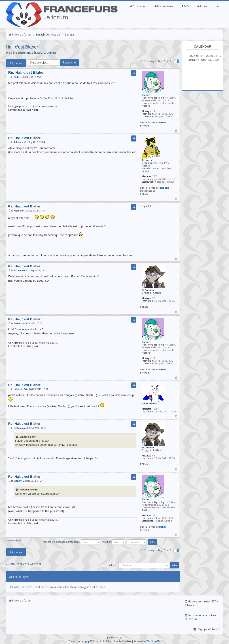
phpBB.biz (107, 641)
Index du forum (208, 6)
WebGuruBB (153, 641)
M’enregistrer (164, 6)
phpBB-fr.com (92, 641)
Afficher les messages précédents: (72, 542)
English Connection (48, 35)
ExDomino (19, 271)
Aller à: (113, 565)
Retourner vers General (25, 564)
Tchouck (18, 142)
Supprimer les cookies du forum (200, 617)
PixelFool (127, 641)
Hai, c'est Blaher (22, 47)
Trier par (113, 542)
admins (52, 53)
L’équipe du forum (207, 629)
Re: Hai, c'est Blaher (27, 73)
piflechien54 (20, 389)
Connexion (138, 6)
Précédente (15, 541)
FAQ (186, 6)
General (69, 35)
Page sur (164, 61)
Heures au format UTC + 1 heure (202, 603)
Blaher (17, 77)
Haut (176, 131)
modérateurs (36, 53)
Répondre (16, 63)
